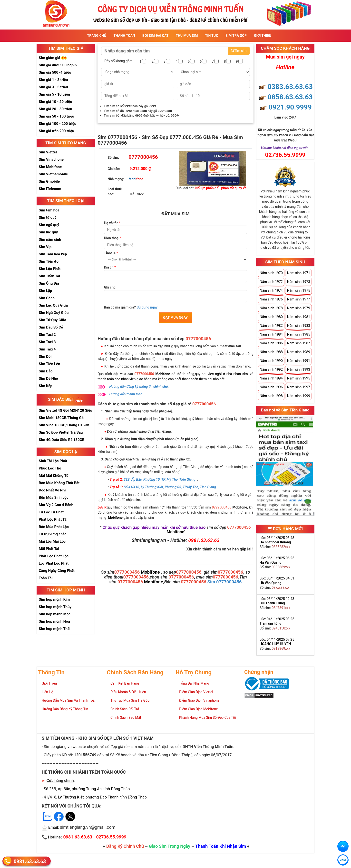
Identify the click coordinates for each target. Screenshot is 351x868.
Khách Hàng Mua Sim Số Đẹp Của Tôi (207, 718)
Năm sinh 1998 (271, 396)
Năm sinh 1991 (299, 361)
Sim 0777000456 (225, 582)
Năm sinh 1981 (299, 317)
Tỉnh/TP (111, 253)
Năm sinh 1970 (271, 273)
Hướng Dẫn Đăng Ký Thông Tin (65, 709)
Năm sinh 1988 (271, 352)
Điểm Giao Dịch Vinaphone (199, 700)
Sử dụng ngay (147, 307)
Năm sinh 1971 (299, 273)
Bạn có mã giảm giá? (131, 307)
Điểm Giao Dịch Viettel (196, 692)
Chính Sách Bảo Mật (126, 718)
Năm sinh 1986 (271, 343)
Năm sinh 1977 (299, 299)
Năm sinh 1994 (271, 378)
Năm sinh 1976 (271, 299)
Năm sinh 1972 (271, 282)
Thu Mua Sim (187, 36)
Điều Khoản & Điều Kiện (128, 692)
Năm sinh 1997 (299, 387)
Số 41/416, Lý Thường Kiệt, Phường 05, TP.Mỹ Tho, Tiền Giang (170, 487)
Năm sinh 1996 (271, 387)
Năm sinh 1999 (299, 396)
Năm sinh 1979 (299, 308)
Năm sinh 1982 (271, 326)
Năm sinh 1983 (299, 326)
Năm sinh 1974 (271, 290)
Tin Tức (212, 36)
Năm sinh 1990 (271, 361)
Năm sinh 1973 (299, 282)
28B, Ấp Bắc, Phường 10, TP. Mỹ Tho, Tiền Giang (160, 479)
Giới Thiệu (263, 36)
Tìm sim (239, 51)
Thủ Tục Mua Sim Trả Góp (130, 700)
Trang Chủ (97, 36)
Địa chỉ (110, 267)
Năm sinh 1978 (271, 308)
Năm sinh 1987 (299, 343)
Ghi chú (110, 287)
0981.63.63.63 (30, 861)
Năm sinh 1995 (299, 378)
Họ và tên (112, 223)
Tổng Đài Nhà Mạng (194, 683)
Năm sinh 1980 (271, 317)
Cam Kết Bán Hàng (125, 683)
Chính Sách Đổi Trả (125, 709)
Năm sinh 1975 (299, 290)
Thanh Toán (124, 36)
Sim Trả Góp (236, 36)
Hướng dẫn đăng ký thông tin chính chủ (138, 387)
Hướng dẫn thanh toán (126, 394)
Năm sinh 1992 (271, 369)
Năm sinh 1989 (299, 352)
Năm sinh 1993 (299, 369)
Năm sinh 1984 (271, 334)
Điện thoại (112, 238)
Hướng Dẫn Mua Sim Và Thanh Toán (69, 700)
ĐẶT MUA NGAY (175, 318)
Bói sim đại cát (155, 36)
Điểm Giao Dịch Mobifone (199, 709)
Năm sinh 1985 (299, 334)
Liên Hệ (47, 692)
